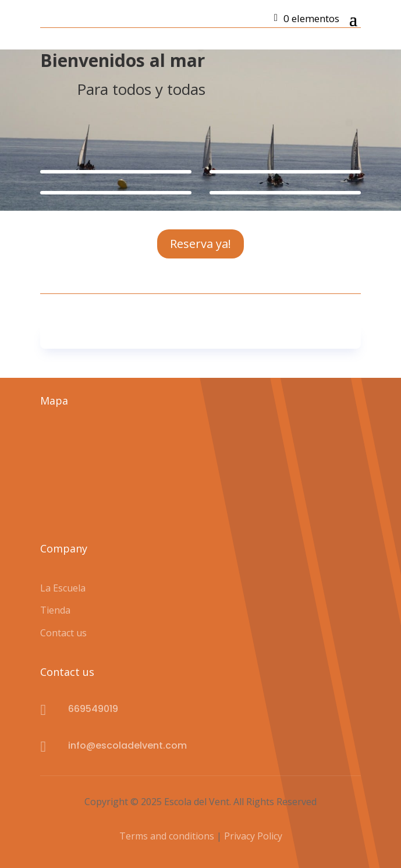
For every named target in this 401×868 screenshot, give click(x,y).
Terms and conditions (168, 836)
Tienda (55, 610)
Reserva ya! (201, 244)
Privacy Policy (253, 836)
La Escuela (63, 588)
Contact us (63, 633)
